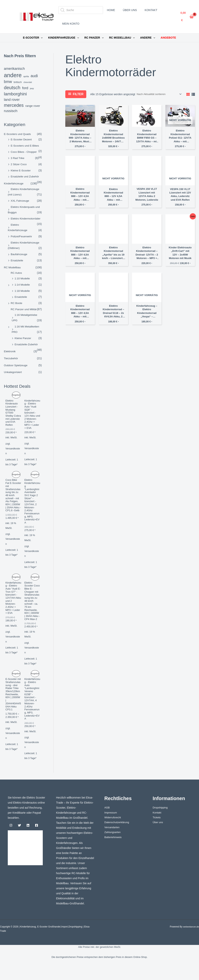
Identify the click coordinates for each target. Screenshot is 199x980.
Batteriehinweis (114, 853)
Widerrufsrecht (113, 832)
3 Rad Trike (18, 158)
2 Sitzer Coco (19, 164)
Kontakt (157, 827)
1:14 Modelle (22, 283)
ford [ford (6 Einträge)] (25, 88)
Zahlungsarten (113, 848)
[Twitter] (19, 840)
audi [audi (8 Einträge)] (34, 76)
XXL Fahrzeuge (20, 200)
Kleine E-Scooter (21, 170)
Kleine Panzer (23, 336)
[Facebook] (37, 840)
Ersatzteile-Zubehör (26, 342)
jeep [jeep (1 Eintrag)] (32, 88)
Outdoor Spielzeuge (16, 362)
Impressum (111, 827)
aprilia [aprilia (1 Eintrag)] (26, 76)
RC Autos (16, 271)
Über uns (158, 838)
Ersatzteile (17, 259)
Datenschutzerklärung (118, 838)
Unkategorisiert (13, 369)
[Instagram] (11, 840)
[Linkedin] (28, 840)
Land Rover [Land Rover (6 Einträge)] (12, 100)
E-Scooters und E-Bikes (25, 145)
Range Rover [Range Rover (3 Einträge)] (33, 106)
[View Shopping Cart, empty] (187, 17)
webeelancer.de (191, 941)
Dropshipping (161, 822)
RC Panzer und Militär (24, 307)
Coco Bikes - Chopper (24, 152)
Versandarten (112, 843)
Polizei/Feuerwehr (22, 235)
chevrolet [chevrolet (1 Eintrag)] (28, 82)
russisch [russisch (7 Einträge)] (11, 111)
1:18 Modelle (22, 289)
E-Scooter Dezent (21, 139)
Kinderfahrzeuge (14, 183)
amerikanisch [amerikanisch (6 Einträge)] (14, 69)
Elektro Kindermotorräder (26, 218)
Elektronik (10, 349)
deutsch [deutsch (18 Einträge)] (12, 88)
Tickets (157, 832)
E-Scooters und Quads (18, 134)
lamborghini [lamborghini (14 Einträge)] (15, 94)
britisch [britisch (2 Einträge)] (18, 82)
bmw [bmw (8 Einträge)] (8, 82)
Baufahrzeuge (19, 253)
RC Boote (17, 301)
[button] (41, 38)
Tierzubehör (11, 356)
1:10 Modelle (22, 277)
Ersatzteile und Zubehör (25, 176)
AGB (107, 822)
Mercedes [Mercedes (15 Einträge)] (14, 105)
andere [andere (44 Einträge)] (13, 75)
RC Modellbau (13, 266)
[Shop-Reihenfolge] (158, 94)
